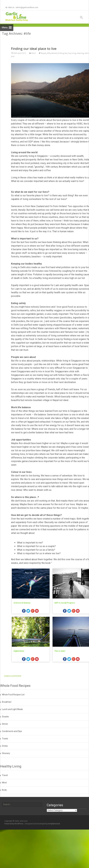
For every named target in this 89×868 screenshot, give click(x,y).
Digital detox (19, 661)
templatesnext (54, 824)
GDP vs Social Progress (65, 613)
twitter (28, 621)
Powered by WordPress (14, 824)
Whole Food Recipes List (13, 695)
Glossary (6, 753)
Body (4, 790)
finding (61, 63)
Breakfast (7, 702)
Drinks (5, 746)
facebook (24, 621)
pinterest (37, 621)
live (69, 63)
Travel (5, 775)
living (74, 63)
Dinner (5, 724)
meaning (80, 63)
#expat (44, 63)
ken (66, 63)
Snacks (5, 717)
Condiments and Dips (12, 731)
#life (49, 63)
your (13, 67)
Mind (33, 63)
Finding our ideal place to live (34, 59)
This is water (60, 661)
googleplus (33, 621)
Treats (5, 739)
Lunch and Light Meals (12, 709)
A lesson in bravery (22, 613)
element (54, 63)
